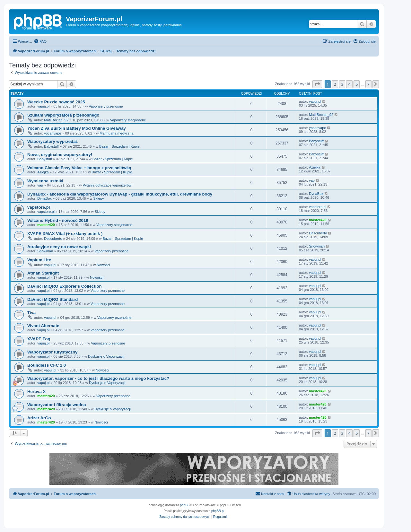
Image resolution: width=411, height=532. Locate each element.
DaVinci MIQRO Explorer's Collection (65, 286)
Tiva (31, 313)
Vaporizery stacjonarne (128, 120)
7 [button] (368, 84)
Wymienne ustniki (45, 181)
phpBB (185, 505)
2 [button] (335, 84)
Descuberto (53, 239)
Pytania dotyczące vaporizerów (107, 185)
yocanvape (52, 133)
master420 (46, 225)
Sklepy (99, 198)
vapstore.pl (39, 207)
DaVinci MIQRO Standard (52, 299)
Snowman (45, 251)
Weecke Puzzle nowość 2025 (56, 102)
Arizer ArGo (39, 418)
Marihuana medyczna (116, 133)
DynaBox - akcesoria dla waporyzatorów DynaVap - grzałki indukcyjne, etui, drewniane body (120, 194)
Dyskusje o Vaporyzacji (106, 356)
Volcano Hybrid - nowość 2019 (58, 220)
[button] (317, 84)
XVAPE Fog (39, 339)
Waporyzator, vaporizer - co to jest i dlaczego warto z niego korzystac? (98, 378)
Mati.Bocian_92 (56, 120)
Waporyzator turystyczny (52, 352)
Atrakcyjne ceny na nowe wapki (59, 247)
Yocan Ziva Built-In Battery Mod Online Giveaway (77, 128)
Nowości (103, 265)
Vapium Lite (39, 260)
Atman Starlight (43, 273)
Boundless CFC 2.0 (47, 365)
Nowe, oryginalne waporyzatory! (60, 155)
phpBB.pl (218, 511)
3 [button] (342, 84)
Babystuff (51, 146)
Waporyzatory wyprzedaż (52, 141)
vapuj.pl (43, 106)
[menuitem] (40, 41)
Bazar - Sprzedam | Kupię (119, 146)
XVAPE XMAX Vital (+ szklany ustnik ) (65, 234)
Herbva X (36, 392)
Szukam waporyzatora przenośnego (63, 115)
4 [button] (349, 84)
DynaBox (44, 198)
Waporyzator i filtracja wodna (57, 405)
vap (40, 185)
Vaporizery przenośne (106, 106)
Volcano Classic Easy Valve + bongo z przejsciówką (79, 168)
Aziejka (43, 172)
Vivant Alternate (43, 326)
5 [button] (357, 84)
